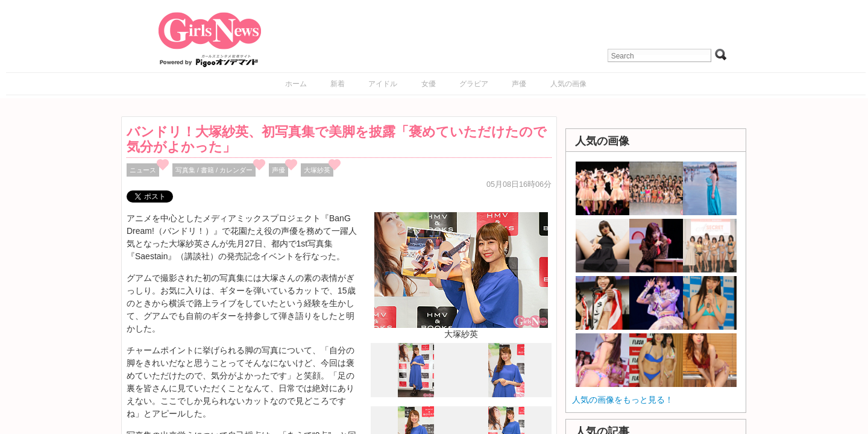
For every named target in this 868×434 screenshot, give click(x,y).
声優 (519, 84)
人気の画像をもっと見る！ (623, 400)
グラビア (474, 84)
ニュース (143, 170)
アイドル (383, 84)
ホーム (296, 84)
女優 (429, 84)
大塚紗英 (317, 170)
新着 (338, 84)
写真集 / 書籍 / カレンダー (214, 170)
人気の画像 (568, 84)
